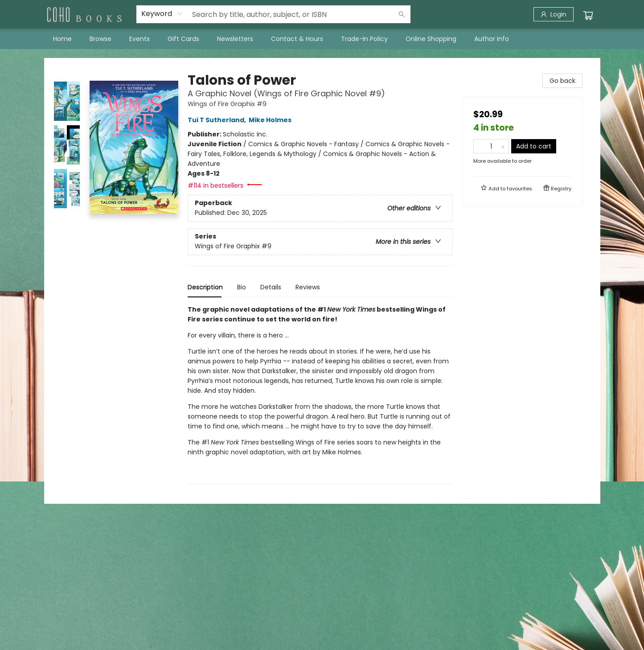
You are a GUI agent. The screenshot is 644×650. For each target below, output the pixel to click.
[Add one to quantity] (503, 146)
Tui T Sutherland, (218, 120)
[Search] (402, 14)
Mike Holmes (271, 120)
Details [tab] (271, 287)
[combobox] (162, 14)
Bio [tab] (242, 287)
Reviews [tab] (308, 287)
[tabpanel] (320, 394)
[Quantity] (491, 146)
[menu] (322, 39)
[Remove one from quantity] (479, 146)
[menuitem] (62, 39)
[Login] (554, 14)
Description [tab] (205, 287)
